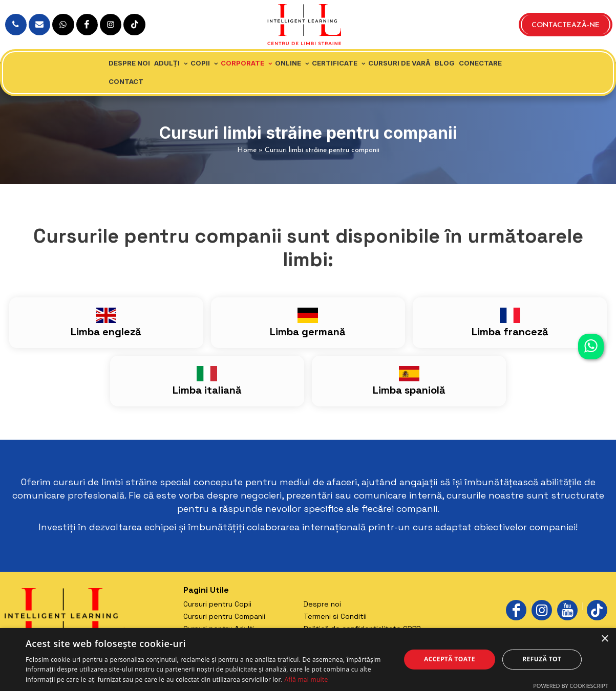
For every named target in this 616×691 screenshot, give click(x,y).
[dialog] (308, 660)
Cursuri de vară (399, 63)
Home (247, 150)
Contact (126, 81)
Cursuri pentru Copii (217, 604)
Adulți (167, 63)
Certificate (335, 63)
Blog (445, 63)
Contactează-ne (566, 25)
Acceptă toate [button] (450, 659)
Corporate (242, 63)
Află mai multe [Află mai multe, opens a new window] (306, 679)
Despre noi (129, 63)
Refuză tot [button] (542, 659)
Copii (200, 63)
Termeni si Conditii (335, 616)
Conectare (480, 63)
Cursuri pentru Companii (224, 616)
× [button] (604, 639)
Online (288, 63)
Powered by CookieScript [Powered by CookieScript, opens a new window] (571, 686)
